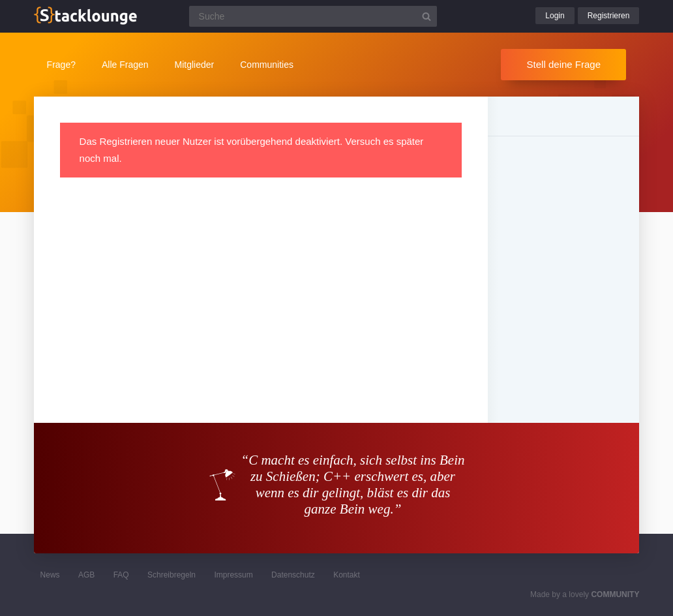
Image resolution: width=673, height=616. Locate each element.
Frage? (61, 65)
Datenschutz (293, 575)
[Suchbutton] (426, 16)
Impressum (233, 575)
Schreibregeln (172, 575)
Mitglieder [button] (195, 65)
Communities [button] (267, 65)
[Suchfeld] (313, 16)
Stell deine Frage (564, 64)
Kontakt (347, 575)
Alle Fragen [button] (125, 65)
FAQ (121, 575)
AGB (86, 575)
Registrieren (609, 16)
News (50, 575)
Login (555, 16)
